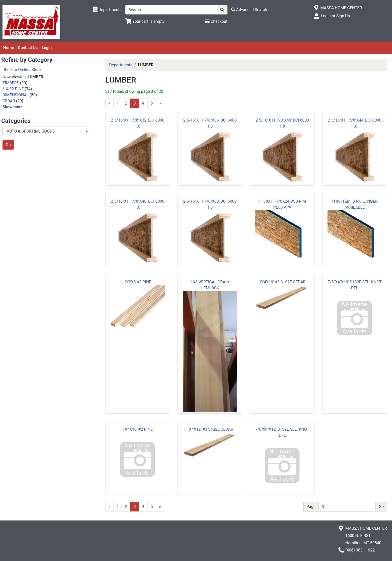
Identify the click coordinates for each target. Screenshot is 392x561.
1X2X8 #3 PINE (138, 282)
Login (47, 48)
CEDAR (9, 101)
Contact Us (28, 48)
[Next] (160, 103)
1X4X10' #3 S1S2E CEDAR (282, 282)
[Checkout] (216, 21)
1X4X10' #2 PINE (138, 429)
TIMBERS (11, 83)
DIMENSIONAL (16, 95)
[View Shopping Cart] (145, 21)
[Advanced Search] (249, 10)
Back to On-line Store (22, 70)
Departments (121, 65)
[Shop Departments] (107, 10)
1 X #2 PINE (13, 89)
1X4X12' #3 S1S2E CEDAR (210, 429)
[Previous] (109, 103)
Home (9, 48)
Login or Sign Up (335, 16)
